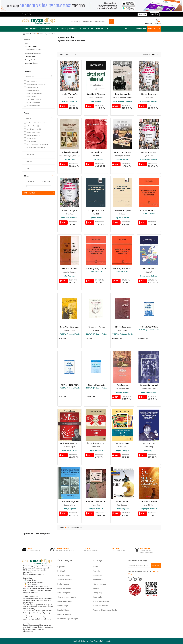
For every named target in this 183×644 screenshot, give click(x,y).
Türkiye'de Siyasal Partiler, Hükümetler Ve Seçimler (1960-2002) (70, 152)
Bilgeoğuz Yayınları (149, 509)
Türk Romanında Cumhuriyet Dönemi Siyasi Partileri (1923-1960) (122, 94)
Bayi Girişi (61, 567)
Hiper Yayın (149, 451)
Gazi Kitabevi (69, 160)
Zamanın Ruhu (122, 502)
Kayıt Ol (156, 565)
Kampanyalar (154, 29)
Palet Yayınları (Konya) (122, 101)
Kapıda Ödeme (63, 610)
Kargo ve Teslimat (64, 614)
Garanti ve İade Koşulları (67, 597)
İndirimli (28, 161)
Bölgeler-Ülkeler (32, 63)
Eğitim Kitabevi (96, 218)
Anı (27, 43)
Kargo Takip (27, 14)
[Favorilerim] (148, 21)
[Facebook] (130, 579)
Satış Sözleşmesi (64, 593)
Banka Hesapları (64, 584)
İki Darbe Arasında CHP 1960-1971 (96, 443)
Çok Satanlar (60, 29)
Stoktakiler (29, 154)
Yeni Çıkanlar (46, 29)
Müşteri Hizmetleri (100, 584)
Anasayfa (27, 34)
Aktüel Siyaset (31, 46)
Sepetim (96, 588)
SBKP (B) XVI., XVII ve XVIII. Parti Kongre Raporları (96, 269)
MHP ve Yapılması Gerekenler (149, 502)
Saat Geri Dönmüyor (70, 327)
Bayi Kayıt (61, 571)
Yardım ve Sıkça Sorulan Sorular (105, 610)
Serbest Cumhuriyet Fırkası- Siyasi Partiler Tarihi (122, 152)
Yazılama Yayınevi (96, 160)
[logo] (39, 21)
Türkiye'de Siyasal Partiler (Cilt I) (122, 211)
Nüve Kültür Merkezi (70, 101)
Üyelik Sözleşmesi (64, 588)
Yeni (27, 169)
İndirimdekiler (98, 580)
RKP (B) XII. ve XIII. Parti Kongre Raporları (149, 211)
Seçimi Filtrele (39, 193)
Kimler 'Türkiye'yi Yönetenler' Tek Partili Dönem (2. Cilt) (69, 211)
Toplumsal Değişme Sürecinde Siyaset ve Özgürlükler (69, 502)
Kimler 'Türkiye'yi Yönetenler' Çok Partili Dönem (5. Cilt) (70, 94)
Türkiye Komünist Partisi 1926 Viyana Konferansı (96, 385)
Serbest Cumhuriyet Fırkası (149, 385)
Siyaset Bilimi (30, 56)
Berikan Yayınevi (122, 392)
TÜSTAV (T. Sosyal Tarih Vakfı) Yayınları (69, 334)
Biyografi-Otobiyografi (34, 60)
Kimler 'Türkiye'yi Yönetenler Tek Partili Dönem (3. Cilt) (149, 152)
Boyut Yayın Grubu (69, 451)
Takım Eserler (75, 29)
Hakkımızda (97, 597)
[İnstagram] (142, 579)
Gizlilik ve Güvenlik (65, 601)
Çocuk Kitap (89, 29)
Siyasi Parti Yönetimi (96, 94)
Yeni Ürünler (97, 575)
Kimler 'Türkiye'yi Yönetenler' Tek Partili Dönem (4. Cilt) (149, 94)
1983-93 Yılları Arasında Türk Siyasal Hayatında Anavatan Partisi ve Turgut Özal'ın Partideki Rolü (149, 443)
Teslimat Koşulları (64, 575)
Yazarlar (129, 29)
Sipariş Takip (98, 593)
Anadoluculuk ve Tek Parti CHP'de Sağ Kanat (96, 502)
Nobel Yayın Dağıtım (149, 276)
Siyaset (41, 34)
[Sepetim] (158, 21)
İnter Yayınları (149, 213)
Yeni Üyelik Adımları (100, 606)
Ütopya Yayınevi (70, 509)
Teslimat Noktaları (64, 580)
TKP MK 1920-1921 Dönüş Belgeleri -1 (149, 327)
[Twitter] (136, 579)
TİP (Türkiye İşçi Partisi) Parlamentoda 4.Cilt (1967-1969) (122, 327)
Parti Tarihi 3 (96, 152)
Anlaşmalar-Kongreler (34, 50)
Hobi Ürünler (102, 29)
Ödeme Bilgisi (63, 606)
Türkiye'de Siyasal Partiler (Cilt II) (96, 211)
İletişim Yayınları (96, 509)
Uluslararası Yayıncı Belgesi (68, 619)
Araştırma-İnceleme (33, 53)
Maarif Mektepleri (149, 392)
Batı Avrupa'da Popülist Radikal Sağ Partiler (149, 269)
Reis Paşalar (122, 385)
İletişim (95, 567)
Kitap (35, 34)
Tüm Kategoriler (31, 29)
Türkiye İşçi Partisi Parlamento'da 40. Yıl (96, 327)
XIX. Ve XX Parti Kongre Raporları (70, 269)
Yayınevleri (141, 29)
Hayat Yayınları (96, 101)
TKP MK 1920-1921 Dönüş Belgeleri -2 (69, 385)
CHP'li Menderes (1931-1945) (69, 443)
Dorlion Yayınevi (122, 160)
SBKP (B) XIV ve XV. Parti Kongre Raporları (122, 269)
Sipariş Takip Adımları (101, 601)
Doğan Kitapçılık (96, 451)
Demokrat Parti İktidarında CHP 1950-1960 (122, 443)
